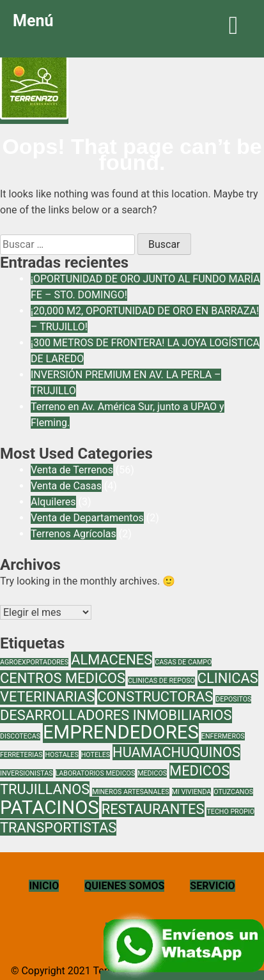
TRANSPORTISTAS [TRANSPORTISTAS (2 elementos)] (58, 828)
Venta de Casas (66, 486)
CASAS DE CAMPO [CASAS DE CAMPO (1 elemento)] (183, 662)
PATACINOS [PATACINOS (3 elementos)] (50, 808)
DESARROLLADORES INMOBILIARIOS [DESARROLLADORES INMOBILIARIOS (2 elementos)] (116, 715)
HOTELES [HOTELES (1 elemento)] (96, 755)
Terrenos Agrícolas (74, 534)
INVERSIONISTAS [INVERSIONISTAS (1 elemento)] (27, 773)
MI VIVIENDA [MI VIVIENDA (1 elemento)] (192, 792)
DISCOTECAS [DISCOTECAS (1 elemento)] (20, 736)
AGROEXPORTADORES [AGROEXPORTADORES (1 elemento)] (34, 662)
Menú (132, 25)
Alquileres (53, 502)
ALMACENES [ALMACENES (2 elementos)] (112, 660)
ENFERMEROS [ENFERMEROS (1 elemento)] (223, 736)
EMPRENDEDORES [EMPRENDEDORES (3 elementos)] (121, 732)
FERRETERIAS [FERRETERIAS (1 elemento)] (21, 755)
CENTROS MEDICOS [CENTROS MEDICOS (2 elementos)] (63, 678)
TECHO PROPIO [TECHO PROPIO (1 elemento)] (230, 812)
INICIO (44, 886)
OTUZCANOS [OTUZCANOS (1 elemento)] (233, 792)
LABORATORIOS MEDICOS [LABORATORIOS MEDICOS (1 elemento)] (96, 773)
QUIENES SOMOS (124, 886)
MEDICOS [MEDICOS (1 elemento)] (152, 773)
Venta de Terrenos (72, 470)
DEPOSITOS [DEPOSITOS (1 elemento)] (233, 699)
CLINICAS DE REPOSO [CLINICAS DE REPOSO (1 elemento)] (161, 681)
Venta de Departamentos (87, 518)
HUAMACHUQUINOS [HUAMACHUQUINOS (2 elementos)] (176, 752)
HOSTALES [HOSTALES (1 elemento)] (61, 755)
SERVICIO (212, 886)
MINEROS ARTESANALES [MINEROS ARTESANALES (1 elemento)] (130, 792)
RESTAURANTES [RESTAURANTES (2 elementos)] (153, 809)
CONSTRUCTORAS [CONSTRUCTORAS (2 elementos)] (155, 697)
